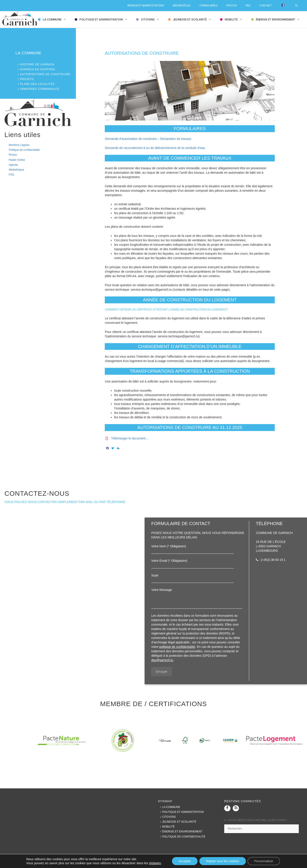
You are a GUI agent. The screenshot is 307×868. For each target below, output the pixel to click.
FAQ (248, 6)
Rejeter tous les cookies (223, 861)
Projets (25, 79)
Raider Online (17, 160)
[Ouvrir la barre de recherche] (299, 6)
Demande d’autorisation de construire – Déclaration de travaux (148, 139)
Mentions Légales (19, 145)
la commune (55, 19)
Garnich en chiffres (35, 69)
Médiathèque (182, 6)
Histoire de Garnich (35, 64)
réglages (155, 863)
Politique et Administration (104, 19)
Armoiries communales (37, 89)
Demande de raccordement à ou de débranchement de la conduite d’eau (155, 148)
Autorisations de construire (43, 74)
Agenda (13, 165)
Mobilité (234, 19)
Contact (266, 6)
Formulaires (208, 6)
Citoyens (151, 19)
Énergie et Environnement (279, 19)
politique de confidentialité (177, 647)
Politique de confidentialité (24, 150)
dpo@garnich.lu (162, 660)
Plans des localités (35, 84)
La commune (169, 807)
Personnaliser (264, 861)
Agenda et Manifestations (145, 6)
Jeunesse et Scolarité (193, 19)
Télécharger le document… (130, 438)
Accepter (185, 861)
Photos (231, 6)
